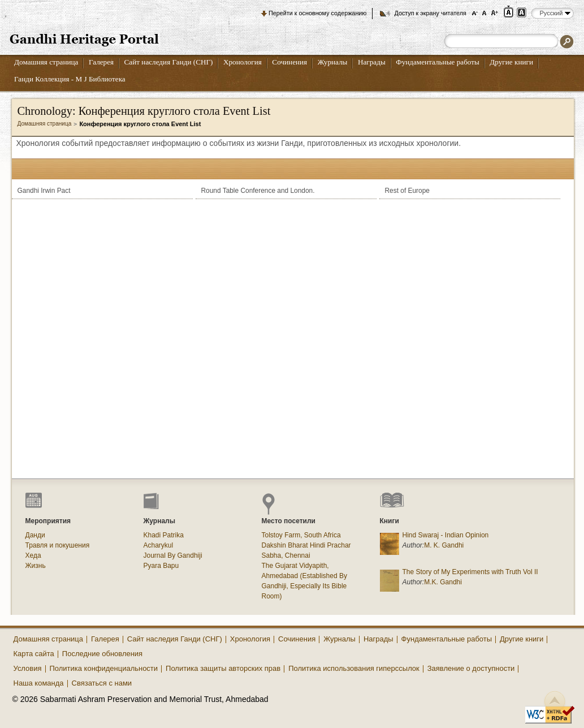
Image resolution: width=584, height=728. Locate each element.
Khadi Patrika (164, 535)
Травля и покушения (58, 545)
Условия (28, 668)
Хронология (243, 62)
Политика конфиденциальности (104, 668)
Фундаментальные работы (438, 62)
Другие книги (511, 62)
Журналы (333, 62)
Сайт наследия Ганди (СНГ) (169, 62)
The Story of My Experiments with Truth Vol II (470, 572)
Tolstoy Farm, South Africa (301, 535)
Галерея (101, 62)
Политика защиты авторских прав (223, 668)
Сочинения (289, 62)
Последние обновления (102, 654)
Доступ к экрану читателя (430, 13)
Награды (372, 62)
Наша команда (39, 683)
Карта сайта (34, 654)
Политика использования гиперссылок (354, 668)
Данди (35, 535)
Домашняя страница (46, 62)
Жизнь (36, 566)
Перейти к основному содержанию (317, 13)
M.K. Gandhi (443, 582)
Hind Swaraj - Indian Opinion (446, 535)
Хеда (33, 555)
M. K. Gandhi (444, 545)
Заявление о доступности (471, 668)
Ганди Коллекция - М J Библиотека (70, 79)
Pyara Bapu (161, 566)
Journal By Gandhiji (173, 555)
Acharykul (159, 545)
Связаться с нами (102, 683)
